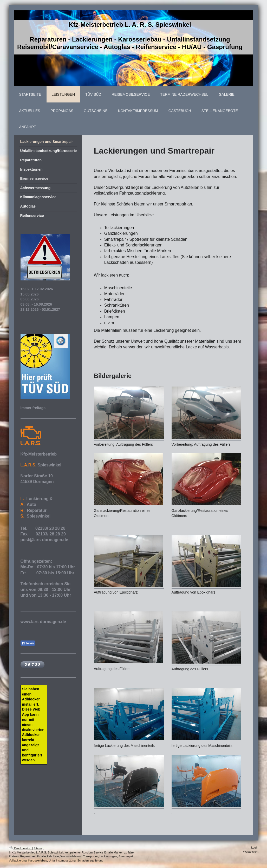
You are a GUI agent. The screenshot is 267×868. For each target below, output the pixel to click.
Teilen (28, 643)
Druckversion (21, 848)
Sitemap (39, 848)
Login (255, 848)
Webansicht (251, 852)
